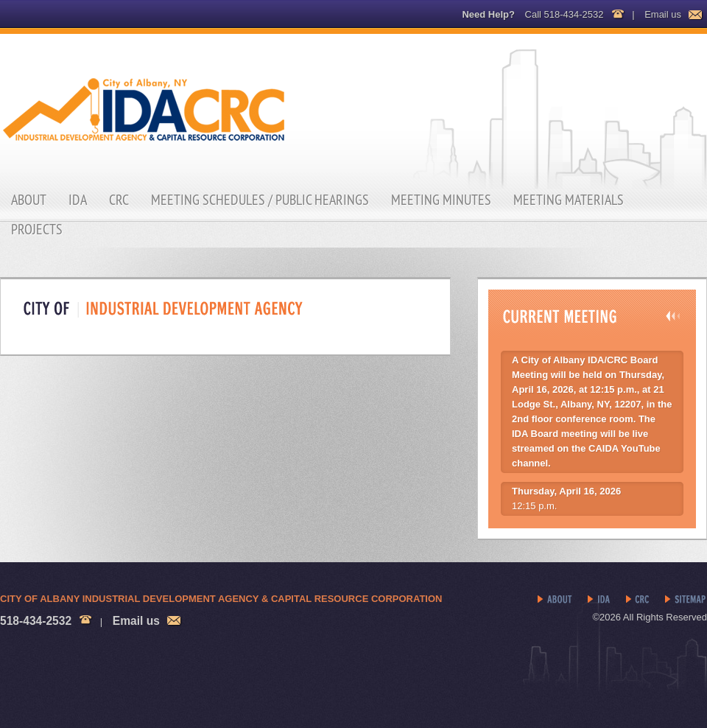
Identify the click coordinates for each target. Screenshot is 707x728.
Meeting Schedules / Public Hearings (260, 200)
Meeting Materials (569, 200)
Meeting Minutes (441, 200)
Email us (663, 14)
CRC (119, 200)
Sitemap (686, 600)
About (29, 200)
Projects (37, 229)
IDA (78, 200)
